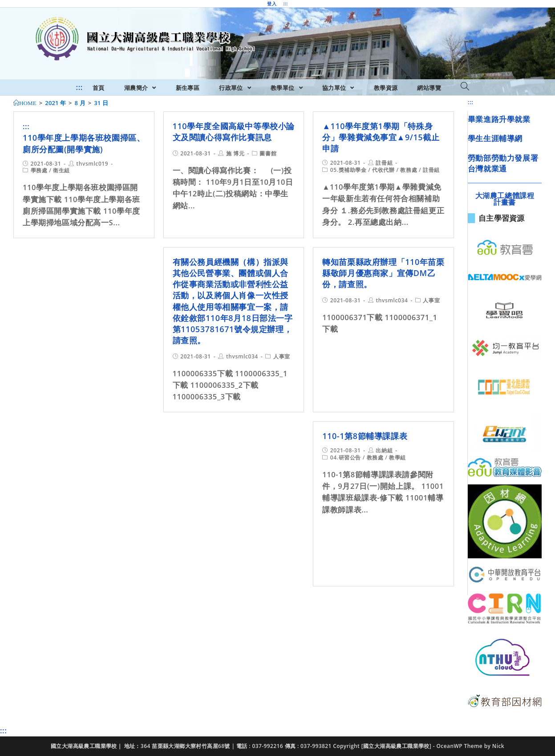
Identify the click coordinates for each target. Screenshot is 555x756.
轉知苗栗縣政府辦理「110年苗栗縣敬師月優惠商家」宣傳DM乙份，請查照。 (383, 273)
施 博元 (235, 153)
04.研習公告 (346, 457)
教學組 (397, 457)
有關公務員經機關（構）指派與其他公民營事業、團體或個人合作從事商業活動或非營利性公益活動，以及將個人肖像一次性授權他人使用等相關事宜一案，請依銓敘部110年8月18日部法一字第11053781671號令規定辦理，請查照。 (233, 301)
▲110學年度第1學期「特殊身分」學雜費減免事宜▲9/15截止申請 (381, 137)
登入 (272, 4)
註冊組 (384, 163)
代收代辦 (383, 170)
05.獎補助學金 (348, 170)
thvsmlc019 (92, 164)
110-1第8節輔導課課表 (365, 436)
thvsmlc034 (242, 356)
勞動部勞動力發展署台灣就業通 (503, 163)
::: (285, 4)
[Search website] (465, 87)
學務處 (39, 170)
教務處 (409, 170)
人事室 (282, 356)
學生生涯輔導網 (495, 138)
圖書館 (268, 153)
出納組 (384, 450)
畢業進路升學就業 (499, 119)
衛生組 (61, 170)
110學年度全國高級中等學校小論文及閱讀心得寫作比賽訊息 (234, 132)
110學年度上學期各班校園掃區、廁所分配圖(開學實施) (84, 143)
